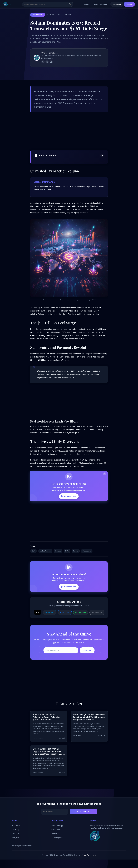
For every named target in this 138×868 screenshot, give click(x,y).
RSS (13, 850)
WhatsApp (81, 623)
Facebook (65, 623)
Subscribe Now (84, 820)
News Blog (117, 4)
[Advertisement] (69, 137)
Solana (76, 561)
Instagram (16, 846)
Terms (94, 864)
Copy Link (97, 623)
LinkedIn (50, 623)
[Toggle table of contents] (102, 162)
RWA (67, 561)
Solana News (55, 838)
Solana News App (101, 4)
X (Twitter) (16, 834)
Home (86, 4)
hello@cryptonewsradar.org (22, 854)
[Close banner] (105, 481)
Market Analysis (38, 15)
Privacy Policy (86, 864)
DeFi (33, 561)
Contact (129, 4)
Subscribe (87, 661)
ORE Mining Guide (57, 846)
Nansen (58, 561)
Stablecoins (87, 561)
